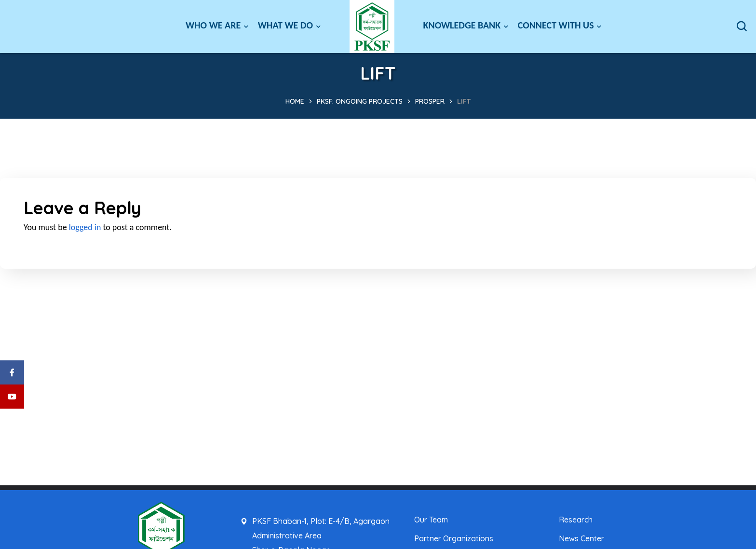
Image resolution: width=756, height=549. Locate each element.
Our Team (431, 520)
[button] (742, 27)
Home (295, 101)
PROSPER (430, 101)
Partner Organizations (454, 538)
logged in (85, 227)
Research (576, 520)
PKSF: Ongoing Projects (360, 101)
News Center (581, 538)
